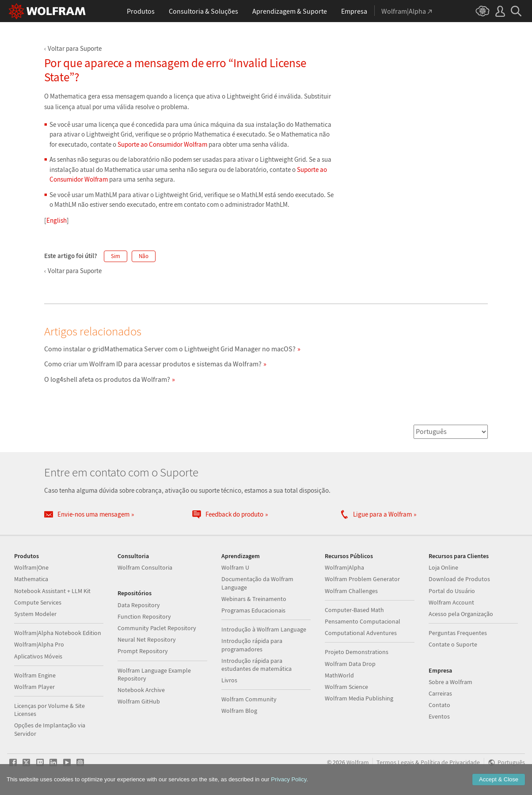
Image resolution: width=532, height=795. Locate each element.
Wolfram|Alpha (344, 567)
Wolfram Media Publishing (359, 698)
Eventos (439, 716)
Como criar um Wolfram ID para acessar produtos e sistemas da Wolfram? (153, 364)
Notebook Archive (141, 690)
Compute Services (38, 602)
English (57, 220)
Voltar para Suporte (75, 48)
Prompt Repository (143, 651)
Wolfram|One (31, 567)
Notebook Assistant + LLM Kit (52, 591)
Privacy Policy (289, 779)
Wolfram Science (346, 687)
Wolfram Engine (35, 675)
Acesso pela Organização (461, 614)
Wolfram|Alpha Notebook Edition (58, 633)
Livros (229, 680)
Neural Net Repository (147, 639)
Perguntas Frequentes (458, 633)
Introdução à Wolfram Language (264, 629)
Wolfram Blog (239, 711)
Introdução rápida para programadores (252, 645)
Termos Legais (395, 763)
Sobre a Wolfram (450, 682)
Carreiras (440, 693)
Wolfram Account (451, 602)
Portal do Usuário (452, 591)
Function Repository (144, 616)
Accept (499, 779)
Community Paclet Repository (157, 628)
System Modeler (35, 614)
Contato (439, 705)
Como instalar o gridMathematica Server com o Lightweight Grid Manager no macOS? (170, 349)
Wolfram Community (249, 699)
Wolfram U (235, 567)
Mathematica (31, 579)
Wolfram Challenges (351, 591)
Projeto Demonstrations (357, 652)
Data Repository (139, 605)
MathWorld (339, 675)
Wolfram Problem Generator (362, 579)
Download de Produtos (459, 579)
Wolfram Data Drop (350, 664)
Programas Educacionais (253, 610)
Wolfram (358, 763)
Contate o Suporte (453, 644)
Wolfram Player (34, 687)
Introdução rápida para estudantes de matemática (256, 665)
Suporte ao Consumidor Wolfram (162, 144)
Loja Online (443, 567)
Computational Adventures (361, 633)
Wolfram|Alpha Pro (39, 644)
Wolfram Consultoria (145, 567)
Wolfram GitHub (139, 701)
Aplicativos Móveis (38, 656)
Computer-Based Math (354, 610)
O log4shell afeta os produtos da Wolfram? (107, 379)
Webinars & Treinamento (254, 599)
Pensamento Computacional (363, 621)
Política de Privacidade (450, 763)
